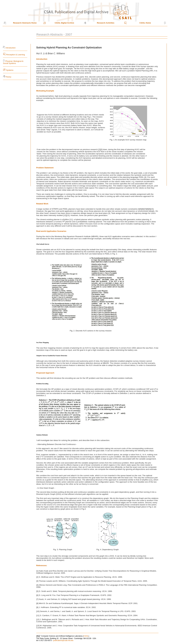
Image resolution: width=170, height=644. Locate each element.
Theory (8, 77)
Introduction (11, 48)
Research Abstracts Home (25, 23)
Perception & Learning (15, 55)
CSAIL (86, 636)
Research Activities (106, 23)
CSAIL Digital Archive (64, 23)
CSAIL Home (145, 23)
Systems (10, 70)
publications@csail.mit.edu (63, 640)
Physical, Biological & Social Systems (13, 62)
